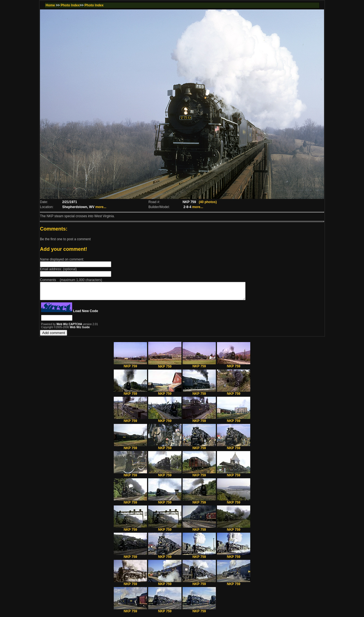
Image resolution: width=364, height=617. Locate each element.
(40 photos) (208, 202)
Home (50, 5)
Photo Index (70, 5)
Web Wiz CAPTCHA (70, 328)
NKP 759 (130, 368)
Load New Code (85, 314)
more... (101, 207)
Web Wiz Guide (80, 331)
